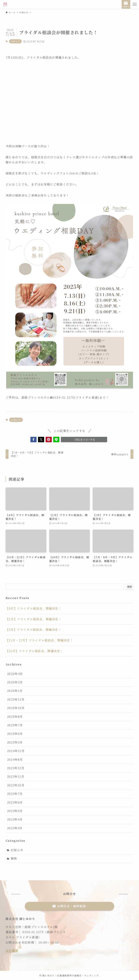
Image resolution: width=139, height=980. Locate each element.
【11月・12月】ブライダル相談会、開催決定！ (39, 640)
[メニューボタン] (135, 4)
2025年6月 (15, 734)
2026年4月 (15, 674)
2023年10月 (16, 785)
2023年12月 (16, 768)
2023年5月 (15, 811)
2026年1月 (15, 691)
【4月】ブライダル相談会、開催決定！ (34, 608)
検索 (130, 587)
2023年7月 (15, 794)
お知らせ (15, 41)
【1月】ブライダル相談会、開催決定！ (34, 630)
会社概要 (12, 951)
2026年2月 (15, 682)
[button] (33, 440)
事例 (14, 858)
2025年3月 (15, 742)
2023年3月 (15, 828)
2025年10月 (16, 708)
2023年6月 (15, 802)
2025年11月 (16, 699)
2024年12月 (16, 751)
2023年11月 (16, 777)
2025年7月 (15, 725)
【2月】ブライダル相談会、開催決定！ (34, 619)
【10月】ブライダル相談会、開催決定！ (34, 651)
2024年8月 (15, 760)
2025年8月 (15, 717)
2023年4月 (15, 819)
